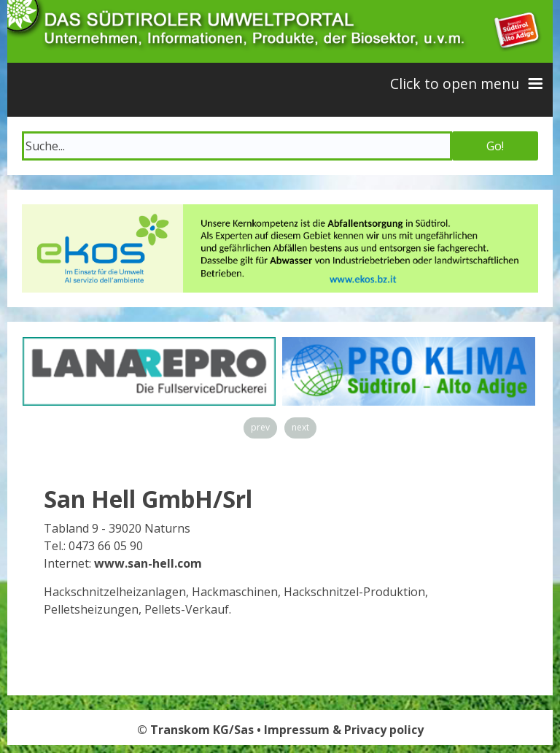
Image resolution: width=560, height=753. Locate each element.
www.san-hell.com (148, 563)
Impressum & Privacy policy (344, 730)
